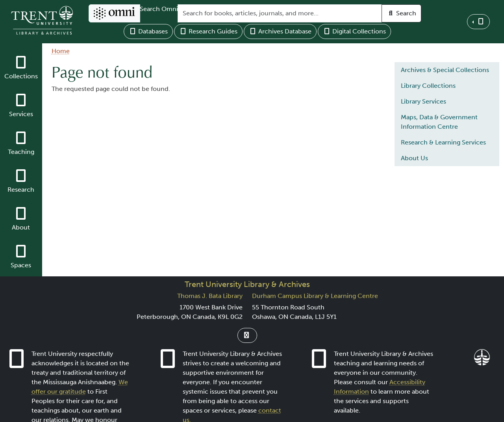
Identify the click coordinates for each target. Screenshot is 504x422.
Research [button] (21, 190)
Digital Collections (354, 31)
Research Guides (208, 31)
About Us (414, 158)
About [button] (21, 227)
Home (61, 51)
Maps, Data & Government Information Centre (439, 122)
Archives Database (280, 31)
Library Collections (428, 86)
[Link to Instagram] (247, 335)
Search (401, 13)
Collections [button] (21, 76)
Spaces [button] (21, 265)
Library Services (423, 101)
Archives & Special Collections (445, 70)
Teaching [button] (21, 152)
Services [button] (21, 114)
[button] (478, 22)
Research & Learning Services (443, 142)
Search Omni (159, 9)
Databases (148, 31)
